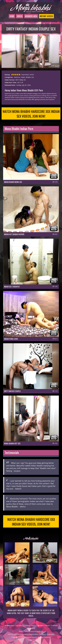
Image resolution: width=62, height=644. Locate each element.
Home (12, 16)
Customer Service (30, 625)
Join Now (19, 625)
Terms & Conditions (36, 631)
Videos (20, 16)
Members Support (44, 625)
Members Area (31, 16)
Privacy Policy (23, 631)
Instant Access (46, 16)
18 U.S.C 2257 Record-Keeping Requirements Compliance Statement (31, 634)
